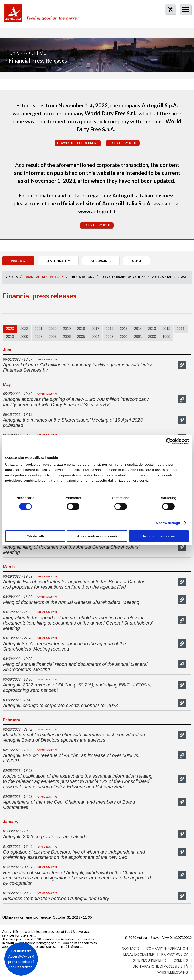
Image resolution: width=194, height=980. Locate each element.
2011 (181, 329)
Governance (101, 261)
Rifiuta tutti (35, 536)
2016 (110, 329)
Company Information (167, 948)
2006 (67, 337)
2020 (53, 329)
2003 (110, 337)
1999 (166, 337)
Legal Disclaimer (139, 954)
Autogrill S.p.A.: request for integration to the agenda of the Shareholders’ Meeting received (65, 646)
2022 (24, 329)
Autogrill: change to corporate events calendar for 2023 (60, 706)
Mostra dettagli (168, 523)
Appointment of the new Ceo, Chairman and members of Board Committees (69, 805)
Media (137, 261)
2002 (124, 337)
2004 (95, 337)
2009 (24, 337)
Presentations (82, 277)
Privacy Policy (174, 954)
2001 (138, 337)
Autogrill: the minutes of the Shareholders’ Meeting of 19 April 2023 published (73, 423)
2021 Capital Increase (169, 277)
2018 (81, 329)
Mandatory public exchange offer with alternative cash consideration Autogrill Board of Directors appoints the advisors (74, 737)
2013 (152, 329)
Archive (35, 52)
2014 (138, 329)
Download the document (78, 143)
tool (168, 17)
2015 (124, 329)
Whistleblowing (173, 972)
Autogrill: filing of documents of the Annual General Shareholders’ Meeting (71, 550)
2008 (39, 337)
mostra (182, 365)
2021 (39, 329)
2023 (10, 329)
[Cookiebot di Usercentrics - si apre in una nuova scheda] (169, 441)
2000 (152, 337)
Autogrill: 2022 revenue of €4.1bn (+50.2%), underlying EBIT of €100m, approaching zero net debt (77, 688)
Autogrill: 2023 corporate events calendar (46, 837)
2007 (53, 337)
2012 (166, 329)
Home (13, 52)
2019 (67, 329)
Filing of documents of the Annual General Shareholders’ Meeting (71, 602)
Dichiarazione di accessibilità (160, 966)
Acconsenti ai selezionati (97, 536)
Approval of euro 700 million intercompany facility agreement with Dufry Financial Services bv (77, 367)
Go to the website (123, 143)
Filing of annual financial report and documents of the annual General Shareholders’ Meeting (75, 667)
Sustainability (58, 261)
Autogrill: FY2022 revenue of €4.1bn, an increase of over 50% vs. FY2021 (71, 758)
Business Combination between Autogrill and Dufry (56, 899)
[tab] (10, 329)
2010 (10, 337)
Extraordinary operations (123, 277)
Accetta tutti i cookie (159, 536)
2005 (81, 337)
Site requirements (150, 960)
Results (12, 277)
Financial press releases (44, 277)
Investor (18, 261)
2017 (95, 329)
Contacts (131, 948)
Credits (181, 960)
